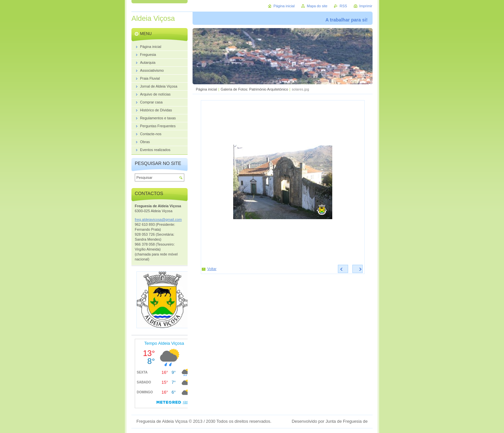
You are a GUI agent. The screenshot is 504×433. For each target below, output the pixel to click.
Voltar (212, 269)
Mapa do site (317, 6)
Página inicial (206, 89)
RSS (343, 6)
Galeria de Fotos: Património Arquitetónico (254, 89)
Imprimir (366, 6)
